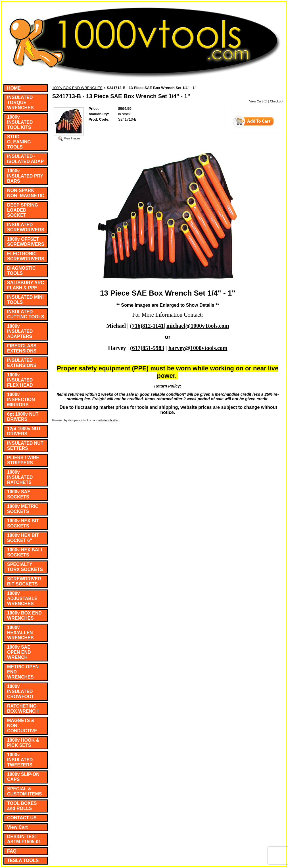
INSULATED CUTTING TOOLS (26, 314)
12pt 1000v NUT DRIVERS (24, 431)
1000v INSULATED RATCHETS (20, 477)
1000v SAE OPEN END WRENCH (19, 652)
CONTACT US (22, 818)
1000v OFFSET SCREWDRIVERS (26, 242)
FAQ (12, 851)
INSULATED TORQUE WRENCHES (20, 103)
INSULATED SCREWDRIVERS (26, 227)
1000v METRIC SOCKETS (23, 509)
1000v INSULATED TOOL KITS (20, 122)
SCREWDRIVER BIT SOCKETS (24, 581)
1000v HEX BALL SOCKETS (25, 552)
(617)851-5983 (147, 348)
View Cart (17, 827)
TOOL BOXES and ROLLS (22, 806)
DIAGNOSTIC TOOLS (21, 271)
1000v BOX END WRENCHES (24, 616)
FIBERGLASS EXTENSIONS (22, 348)
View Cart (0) (258, 101)
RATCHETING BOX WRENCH (23, 709)
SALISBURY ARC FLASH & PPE (26, 285)
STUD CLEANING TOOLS (19, 142)
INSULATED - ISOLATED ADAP (25, 159)
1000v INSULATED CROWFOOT (21, 691)
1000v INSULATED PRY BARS (25, 176)
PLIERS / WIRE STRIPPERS (23, 460)
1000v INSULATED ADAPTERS (20, 331)
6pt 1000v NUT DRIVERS (23, 417)
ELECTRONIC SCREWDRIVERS (26, 256)
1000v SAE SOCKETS (19, 494)
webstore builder (108, 420)
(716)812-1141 (147, 326)
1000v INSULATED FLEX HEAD (20, 380)
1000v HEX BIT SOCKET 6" (23, 538)
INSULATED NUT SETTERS (25, 446)
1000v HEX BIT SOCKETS (23, 523)
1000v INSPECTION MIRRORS (21, 400)
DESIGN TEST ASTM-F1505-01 (24, 839)
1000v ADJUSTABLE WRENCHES (22, 598)
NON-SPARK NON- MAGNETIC (26, 193)
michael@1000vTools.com (198, 326)
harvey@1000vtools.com (198, 348)
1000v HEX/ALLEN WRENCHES (20, 633)
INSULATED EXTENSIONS (22, 363)
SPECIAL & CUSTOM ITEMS (24, 791)
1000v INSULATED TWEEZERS (20, 760)
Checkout (277, 101)
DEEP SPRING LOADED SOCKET (23, 210)
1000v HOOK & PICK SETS (23, 743)
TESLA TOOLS (23, 860)
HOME (14, 88)
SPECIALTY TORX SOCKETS (25, 567)
